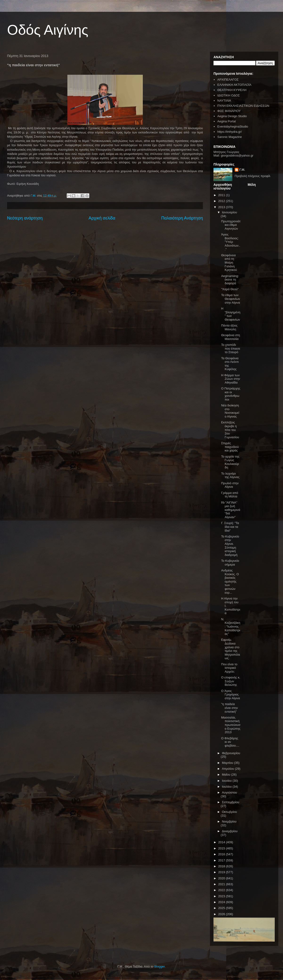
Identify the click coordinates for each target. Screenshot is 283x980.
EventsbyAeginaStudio (233, 126)
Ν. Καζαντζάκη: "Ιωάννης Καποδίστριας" (231, 626)
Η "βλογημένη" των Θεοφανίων (231, 314)
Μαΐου (227, 775)
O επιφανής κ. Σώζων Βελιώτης (231, 681)
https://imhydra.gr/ (230, 132)
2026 (222, 914)
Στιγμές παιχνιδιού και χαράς (230, 447)
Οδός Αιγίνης (48, 30)
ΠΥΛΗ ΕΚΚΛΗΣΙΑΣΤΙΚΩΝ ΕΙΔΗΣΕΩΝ (243, 106)
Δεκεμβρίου (230, 831)
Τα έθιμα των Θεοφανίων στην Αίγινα (230, 299)
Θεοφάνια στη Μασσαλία (230, 337)
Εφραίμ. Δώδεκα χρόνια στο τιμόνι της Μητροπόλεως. (231, 649)
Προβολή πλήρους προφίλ (253, 176)
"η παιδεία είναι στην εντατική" (229, 708)
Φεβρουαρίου (231, 753)
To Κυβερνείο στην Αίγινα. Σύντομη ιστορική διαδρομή (230, 546)
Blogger (160, 966)
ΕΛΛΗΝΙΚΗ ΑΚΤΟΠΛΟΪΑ (234, 85)
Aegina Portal (226, 121)
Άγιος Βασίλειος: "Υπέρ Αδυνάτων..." (231, 242)
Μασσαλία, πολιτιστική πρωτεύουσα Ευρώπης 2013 (231, 725)
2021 (222, 884)
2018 (222, 866)
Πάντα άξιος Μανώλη (229, 327)
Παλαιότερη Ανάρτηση (182, 218)
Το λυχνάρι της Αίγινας (230, 475)
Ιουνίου (227, 781)
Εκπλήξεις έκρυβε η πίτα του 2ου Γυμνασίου (230, 430)
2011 (222, 195)
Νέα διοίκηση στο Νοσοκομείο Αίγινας (230, 411)
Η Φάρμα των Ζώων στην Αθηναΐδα (230, 379)
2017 (222, 860)
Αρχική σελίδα (102, 218)
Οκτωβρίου (230, 812)
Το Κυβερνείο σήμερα (230, 563)
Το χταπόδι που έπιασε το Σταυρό (231, 348)
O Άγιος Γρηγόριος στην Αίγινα (230, 695)
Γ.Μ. (242, 170)
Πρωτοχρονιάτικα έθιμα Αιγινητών (231, 225)
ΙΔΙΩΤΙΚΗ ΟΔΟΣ (228, 95)
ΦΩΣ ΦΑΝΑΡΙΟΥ (229, 111)
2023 (222, 896)
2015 (222, 848)
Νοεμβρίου (229, 821)
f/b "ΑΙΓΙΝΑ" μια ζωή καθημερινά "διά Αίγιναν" (231, 510)
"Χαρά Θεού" (230, 289)
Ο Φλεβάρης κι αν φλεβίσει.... (230, 742)
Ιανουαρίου (230, 212)
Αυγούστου (230, 792)
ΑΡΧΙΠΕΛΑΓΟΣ (228, 80)
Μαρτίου (228, 763)
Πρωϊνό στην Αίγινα (230, 485)
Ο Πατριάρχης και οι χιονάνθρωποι (231, 394)
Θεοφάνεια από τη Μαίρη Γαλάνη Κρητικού (229, 263)
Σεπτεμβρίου (231, 802)
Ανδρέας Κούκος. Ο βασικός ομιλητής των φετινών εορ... (230, 581)
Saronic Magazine (230, 137)
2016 (222, 854)
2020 (222, 878)
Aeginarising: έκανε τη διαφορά (230, 280)
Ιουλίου (227, 787)
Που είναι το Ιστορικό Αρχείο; (229, 668)
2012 (222, 201)
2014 (222, 842)
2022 (222, 890)
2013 (222, 207)
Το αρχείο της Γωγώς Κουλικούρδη (230, 462)
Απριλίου (228, 769)
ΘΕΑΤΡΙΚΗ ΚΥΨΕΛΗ (232, 90)
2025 (222, 908)
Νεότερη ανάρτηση (25, 218)
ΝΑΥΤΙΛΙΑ (224, 101)
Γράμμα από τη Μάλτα (230, 495)
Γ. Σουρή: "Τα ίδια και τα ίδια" (230, 527)
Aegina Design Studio (232, 116)
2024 (222, 902)
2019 (222, 872)
